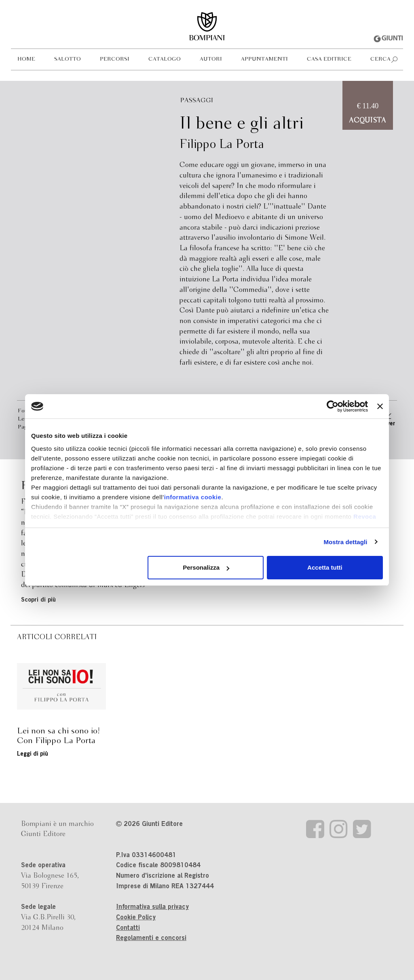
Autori (211, 59)
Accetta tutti (325, 567)
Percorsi (115, 59)
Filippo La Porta (222, 145)
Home (26, 59)
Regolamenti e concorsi (151, 938)
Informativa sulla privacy (152, 907)
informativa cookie (193, 497)
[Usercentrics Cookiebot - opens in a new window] (333, 406)
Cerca (380, 59)
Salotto (68, 59)
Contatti (128, 928)
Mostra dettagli (345, 542)
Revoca (365, 516)
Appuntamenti (264, 59)
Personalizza (206, 567)
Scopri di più (38, 600)
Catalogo (165, 59)
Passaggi (197, 100)
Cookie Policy (136, 918)
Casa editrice (329, 59)
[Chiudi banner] (380, 406)
